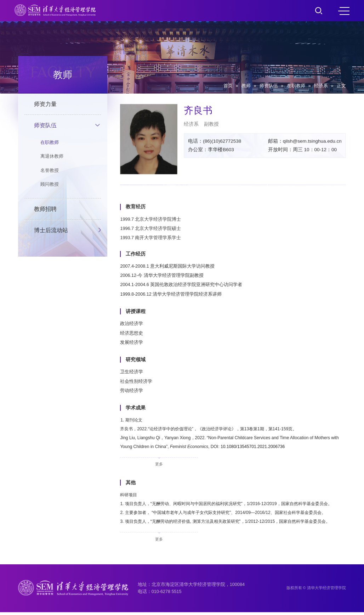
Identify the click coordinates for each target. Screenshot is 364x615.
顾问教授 (50, 184)
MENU (344, 11)
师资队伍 (269, 86)
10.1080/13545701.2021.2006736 (268, 448)
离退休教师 (52, 156)
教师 (246, 86)
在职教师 (296, 86)
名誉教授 (50, 170)
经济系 (321, 86)
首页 (228, 86)
